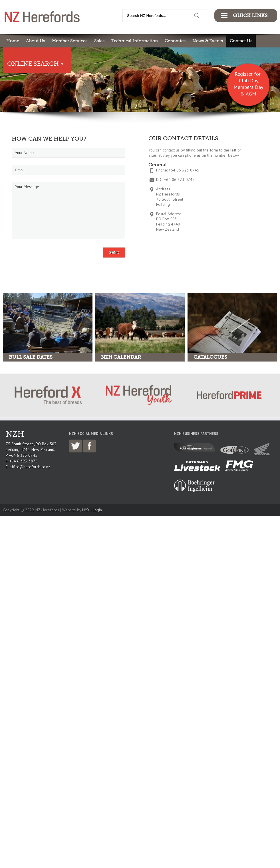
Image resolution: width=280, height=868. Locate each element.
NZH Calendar (121, 357)
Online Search (33, 64)
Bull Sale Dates (31, 357)
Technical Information (135, 41)
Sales (99, 41)
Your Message (69, 211)
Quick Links (250, 15)
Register (244, 74)
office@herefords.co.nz (30, 467)
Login (97, 510)
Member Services (70, 41)
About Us (36, 41)
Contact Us (241, 41)
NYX (86, 510)
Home (13, 41)
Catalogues (210, 357)
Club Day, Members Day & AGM (248, 87)
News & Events (208, 41)
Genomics (175, 41)
